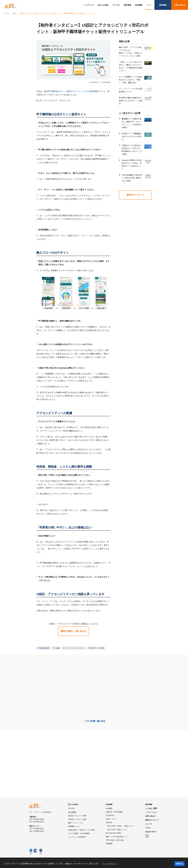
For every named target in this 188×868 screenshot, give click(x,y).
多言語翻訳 (72, 812)
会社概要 (109, 808)
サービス (116, 5)
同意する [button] (180, 864)
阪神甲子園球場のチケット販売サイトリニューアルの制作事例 (71, 91)
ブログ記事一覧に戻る (95, 721)
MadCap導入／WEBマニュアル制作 (82, 830)
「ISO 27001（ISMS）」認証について (120, 826)
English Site (150, 832)
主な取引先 (110, 815)
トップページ (89, 5)
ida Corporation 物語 (113, 833)
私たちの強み (103, 5)
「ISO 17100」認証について (116, 830)
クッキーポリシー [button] (110, 864)
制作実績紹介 (45, 648)
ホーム (7, 13)
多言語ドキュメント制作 (77, 816)
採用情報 (163, 5)
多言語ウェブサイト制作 (77, 819)
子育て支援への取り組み (115, 840)
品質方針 (109, 822)
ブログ (149, 5)
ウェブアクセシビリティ (75, 648)
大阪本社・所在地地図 (114, 812)
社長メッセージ (112, 819)
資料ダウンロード (135, 195)
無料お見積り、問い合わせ (73, 631)
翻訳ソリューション (76, 823)
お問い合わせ (180, 5)
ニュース (149, 824)
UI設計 (58, 648)
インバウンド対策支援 (76, 837)
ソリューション (151, 812)
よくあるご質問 (151, 808)
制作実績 (127, 5)
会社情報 (139, 5)
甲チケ (64, 159)
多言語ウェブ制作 (97, 648)
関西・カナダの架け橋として (117, 837)
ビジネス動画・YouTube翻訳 (79, 833)
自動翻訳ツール (74, 826)
